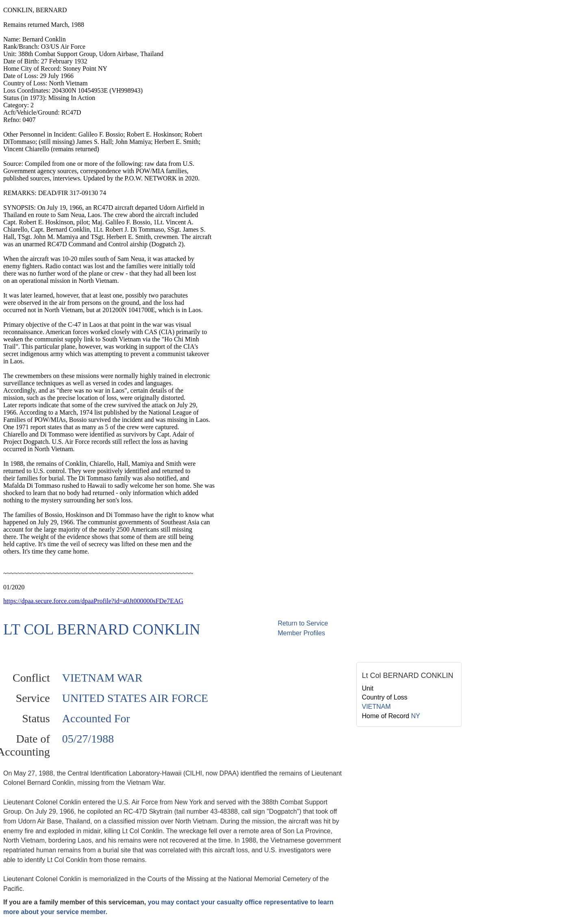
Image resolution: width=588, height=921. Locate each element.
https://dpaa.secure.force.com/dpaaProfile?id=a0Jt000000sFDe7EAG (93, 601)
